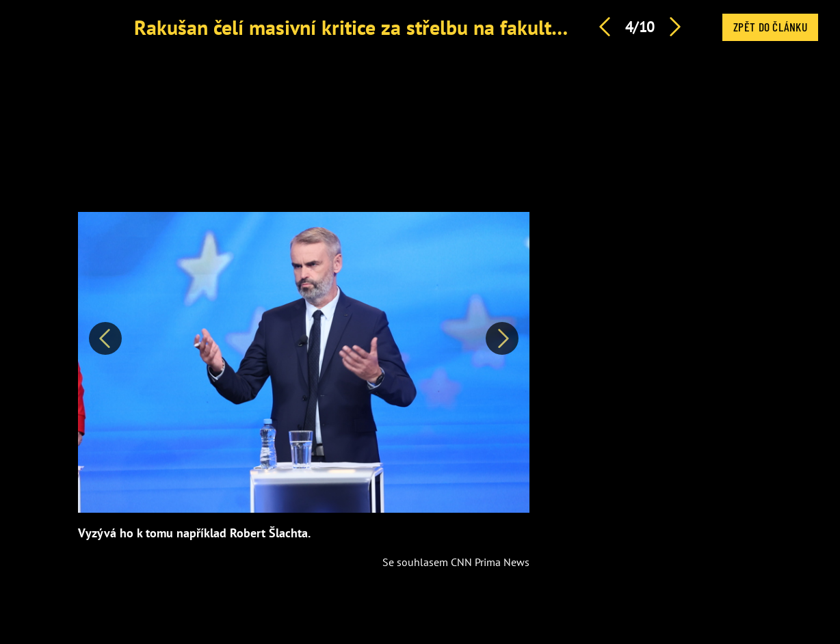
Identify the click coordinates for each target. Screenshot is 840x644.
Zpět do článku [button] (770, 27)
